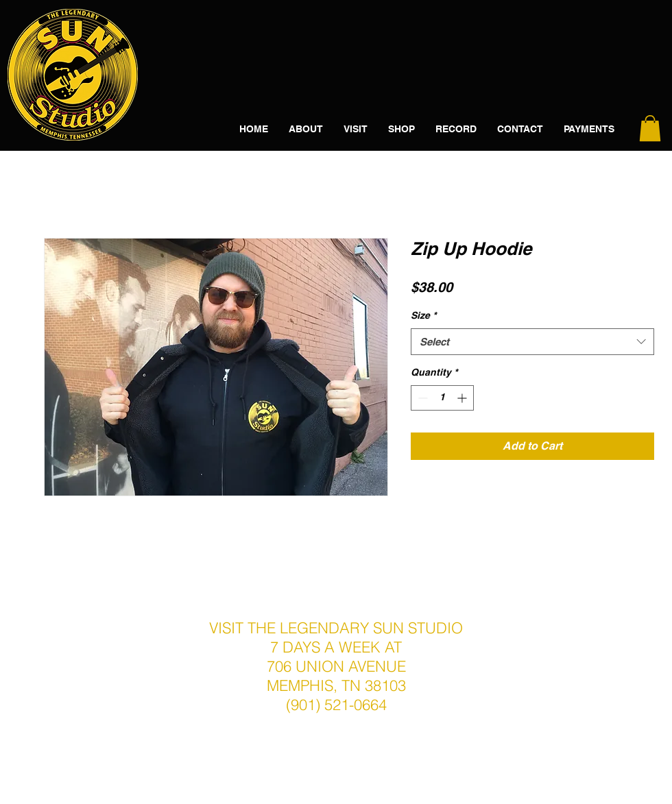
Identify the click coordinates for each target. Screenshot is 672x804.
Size (423, 315)
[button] (650, 128)
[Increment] (463, 398)
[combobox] (532, 342)
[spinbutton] (442, 398)
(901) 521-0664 (336, 705)
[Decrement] (421, 398)
